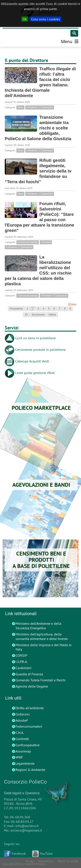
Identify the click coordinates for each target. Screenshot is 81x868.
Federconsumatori (29, 726)
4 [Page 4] (44, 309)
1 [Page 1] (28, 309)
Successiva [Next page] (38, 315)
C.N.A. (20, 733)
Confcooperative (28, 745)
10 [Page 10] (26, 315)
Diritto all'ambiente (30, 708)
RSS (72, 304)
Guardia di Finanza (29, 674)
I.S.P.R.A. (21, 662)
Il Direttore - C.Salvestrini (40, 107)
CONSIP (21, 655)
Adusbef (22, 720)
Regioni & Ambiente (30, 770)
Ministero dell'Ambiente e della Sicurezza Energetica (38, 626)
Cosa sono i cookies (46, 19)
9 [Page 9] (70, 309)
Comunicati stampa (28, 242)
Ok (25, 19)
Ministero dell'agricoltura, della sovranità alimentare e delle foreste (42, 636)
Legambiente (25, 763)
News (21, 107)
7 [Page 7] (60, 309)
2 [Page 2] (33, 309)
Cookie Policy (46, 861)
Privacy (30, 861)
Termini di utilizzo (68, 861)
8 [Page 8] (65, 309)
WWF (19, 757)
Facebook (14, 853)
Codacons (23, 714)
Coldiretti (22, 739)
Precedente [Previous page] (16, 309)
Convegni (46, 242)
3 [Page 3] (38, 309)
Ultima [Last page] (52, 315)
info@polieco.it (26, 826)
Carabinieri (23, 668)
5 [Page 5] (49, 309)
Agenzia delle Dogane (32, 686)
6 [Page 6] (54, 309)
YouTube (41, 853)
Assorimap (23, 751)
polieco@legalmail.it (25, 830)
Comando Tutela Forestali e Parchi (40, 680)
